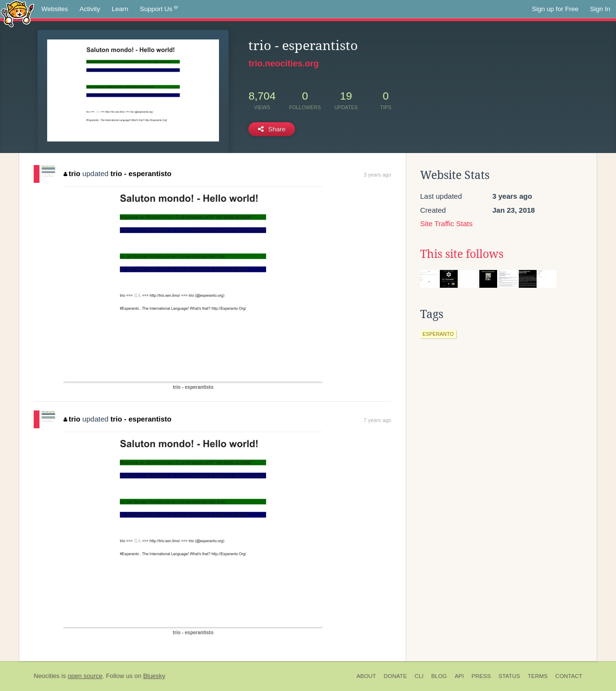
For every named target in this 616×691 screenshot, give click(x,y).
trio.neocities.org (283, 64)
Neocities (47, 676)
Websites (55, 9)
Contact (569, 676)
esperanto (438, 334)
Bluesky (154, 676)
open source (85, 676)
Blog (439, 676)
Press (481, 676)
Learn (120, 9)
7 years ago (378, 420)
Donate (395, 676)
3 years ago (378, 175)
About (366, 676)
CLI (419, 676)
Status (509, 676)
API (459, 676)
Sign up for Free (555, 9)
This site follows (462, 254)
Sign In (600, 9)
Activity (90, 9)
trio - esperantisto (141, 173)
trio (72, 173)
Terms (538, 676)
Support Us (159, 9)
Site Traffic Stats (446, 224)
